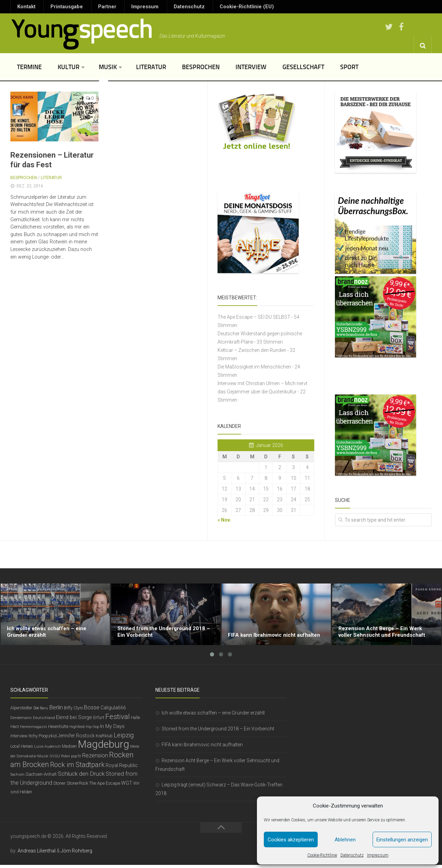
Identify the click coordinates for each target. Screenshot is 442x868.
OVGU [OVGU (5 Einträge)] (55, 759)
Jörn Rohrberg (76, 854)
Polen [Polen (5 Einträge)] (66, 759)
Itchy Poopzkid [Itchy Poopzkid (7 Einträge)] (43, 739)
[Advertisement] (221, 558)
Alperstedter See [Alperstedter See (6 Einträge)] (25, 711)
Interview (232, 70)
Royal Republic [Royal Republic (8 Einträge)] (122, 768)
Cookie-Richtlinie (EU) (205, 8)
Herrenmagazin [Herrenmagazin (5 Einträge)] (33, 730)
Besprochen (186, 70)
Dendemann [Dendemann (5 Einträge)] (21, 721)
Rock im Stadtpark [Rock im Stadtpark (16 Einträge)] (77, 768)
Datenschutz (352, 855)
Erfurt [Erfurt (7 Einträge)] (99, 721)
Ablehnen (345, 840)
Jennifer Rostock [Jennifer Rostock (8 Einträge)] (76, 739)
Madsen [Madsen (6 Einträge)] (69, 749)
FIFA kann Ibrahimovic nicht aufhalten (202, 748)
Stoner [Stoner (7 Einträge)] (59, 786)
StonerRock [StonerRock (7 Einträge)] (77, 786)
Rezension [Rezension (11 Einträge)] (95, 759)
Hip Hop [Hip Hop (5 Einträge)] (92, 730)
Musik (99, 70)
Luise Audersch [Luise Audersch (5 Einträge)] (47, 750)
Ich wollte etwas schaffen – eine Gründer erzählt (213, 716)
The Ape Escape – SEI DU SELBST (254, 320)
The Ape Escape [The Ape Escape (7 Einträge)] (105, 786)
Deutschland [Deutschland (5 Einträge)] (44, 721)
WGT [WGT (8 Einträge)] (127, 786)
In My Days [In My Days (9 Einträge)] (112, 729)
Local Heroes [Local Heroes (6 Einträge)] (22, 749)
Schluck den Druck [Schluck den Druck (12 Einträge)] (81, 777)
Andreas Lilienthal (37, 854)
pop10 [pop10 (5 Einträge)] (76, 759)
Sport (321, 70)
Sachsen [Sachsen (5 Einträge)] (17, 778)
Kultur (63, 70)
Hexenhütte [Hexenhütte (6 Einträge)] (58, 730)
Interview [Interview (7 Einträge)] (19, 739)
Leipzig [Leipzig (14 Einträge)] (124, 738)
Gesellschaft (280, 70)
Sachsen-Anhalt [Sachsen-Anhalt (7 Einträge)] (41, 777)
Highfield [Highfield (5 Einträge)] (77, 730)
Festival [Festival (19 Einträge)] (118, 720)
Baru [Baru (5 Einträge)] (44, 711)
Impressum (378, 855)
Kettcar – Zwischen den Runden (252, 353)
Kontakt (24, 8)
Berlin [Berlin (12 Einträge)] (56, 710)
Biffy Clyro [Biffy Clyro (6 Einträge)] (73, 711)
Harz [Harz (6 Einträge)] (15, 730)
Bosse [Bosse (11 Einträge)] (92, 711)
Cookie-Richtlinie (322, 855)
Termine (28, 70)
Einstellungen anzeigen (402, 840)
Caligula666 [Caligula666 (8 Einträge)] (113, 711)
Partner (90, 8)
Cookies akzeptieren (291, 840)
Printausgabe (57, 8)
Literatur (140, 70)
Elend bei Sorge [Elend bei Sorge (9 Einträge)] (74, 720)
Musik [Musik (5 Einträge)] (43, 759)
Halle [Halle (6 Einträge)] (135, 721)
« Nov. (224, 523)
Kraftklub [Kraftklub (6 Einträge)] (104, 739)
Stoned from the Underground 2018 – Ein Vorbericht (218, 732)
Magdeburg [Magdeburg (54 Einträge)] (103, 747)
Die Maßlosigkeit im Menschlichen (254, 370)
